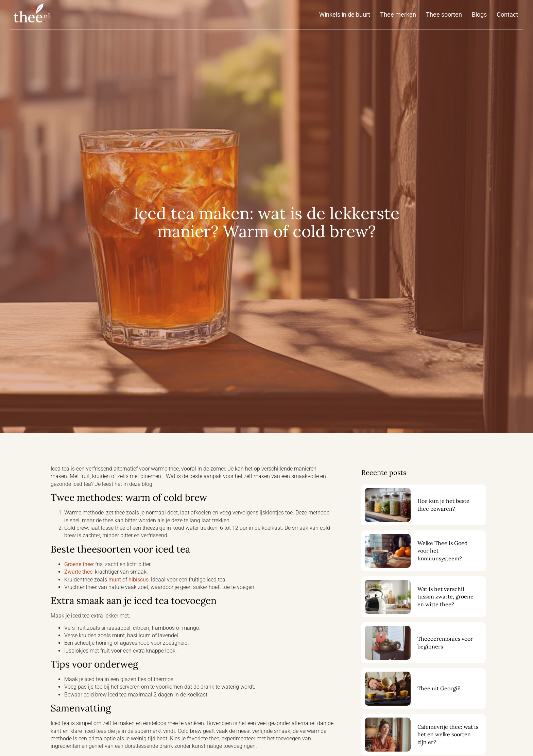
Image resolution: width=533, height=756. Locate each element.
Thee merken (398, 14)
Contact (507, 14)
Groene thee (79, 564)
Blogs (479, 14)
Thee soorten (444, 14)
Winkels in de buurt (345, 14)
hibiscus (139, 580)
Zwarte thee (78, 572)
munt (115, 580)
